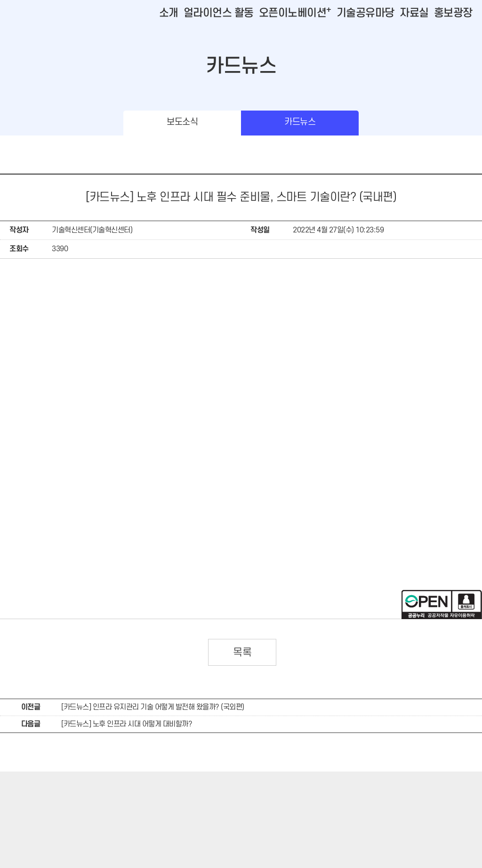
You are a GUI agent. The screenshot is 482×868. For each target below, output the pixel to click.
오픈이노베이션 (295, 13)
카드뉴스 (300, 122)
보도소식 (182, 122)
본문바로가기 (19, 0)
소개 (169, 13)
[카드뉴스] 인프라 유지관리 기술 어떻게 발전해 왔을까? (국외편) (153, 707)
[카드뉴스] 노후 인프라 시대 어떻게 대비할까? (127, 724)
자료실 (414, 13)
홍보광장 (453, 13)
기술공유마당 (366, 13)
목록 (242, 653)
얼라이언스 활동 (219, 13)
